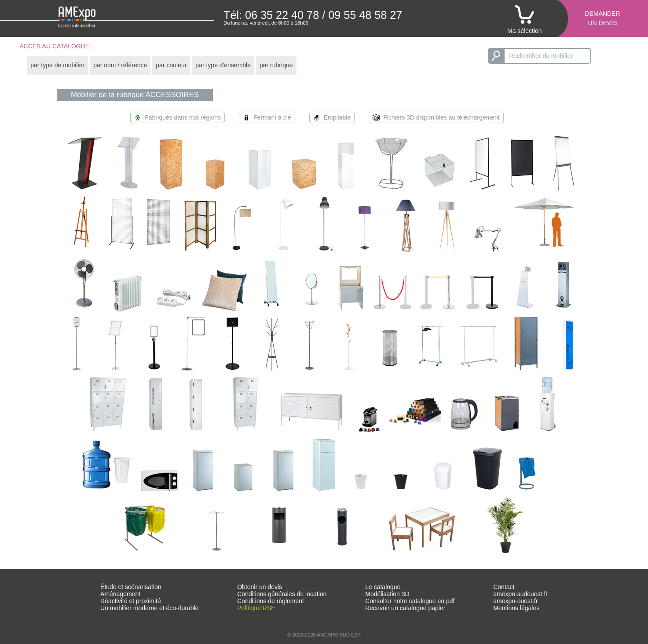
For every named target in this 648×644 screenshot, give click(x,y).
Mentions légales (516, 608)
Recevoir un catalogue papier (405, 608)
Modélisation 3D (387, 594)
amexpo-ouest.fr (515, 601)
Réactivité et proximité (131, 601)
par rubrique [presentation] (276, 65)
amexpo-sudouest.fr (520, 594)
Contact (504, 587)
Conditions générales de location (282, 594)
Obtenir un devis (260, 587)
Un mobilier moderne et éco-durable (149, 608)
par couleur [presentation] (171, 65)
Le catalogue (383, 587)
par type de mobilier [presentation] (57, 65)
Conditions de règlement (271, 601)
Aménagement (120, 594)
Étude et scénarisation (131, 587)
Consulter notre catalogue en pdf (410, 601)
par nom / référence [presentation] (120, 65)
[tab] (57, 65)
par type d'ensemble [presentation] (223, 65)
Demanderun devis (602, 18)
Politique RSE (256, 608)
